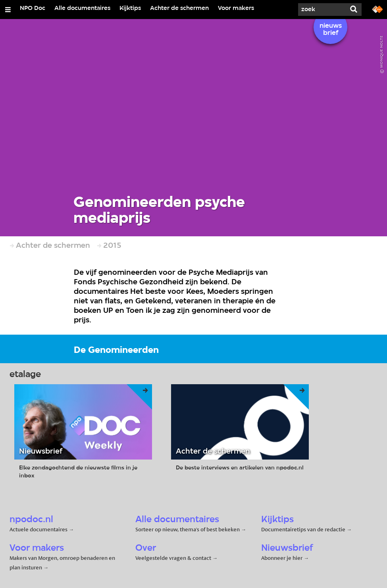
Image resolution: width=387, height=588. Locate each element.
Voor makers (236, 8)
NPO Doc (33, 8)
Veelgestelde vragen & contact (173, 558)
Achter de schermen (179, 8)
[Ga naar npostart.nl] (377, 9)
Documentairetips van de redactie (303, 529)
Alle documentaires (82, 8)
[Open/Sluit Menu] (8, 10)
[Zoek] (322, 10)
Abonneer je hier (282, 558)
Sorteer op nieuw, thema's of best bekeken (188, 529)
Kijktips (130, 8)
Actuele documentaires (39, 529)
